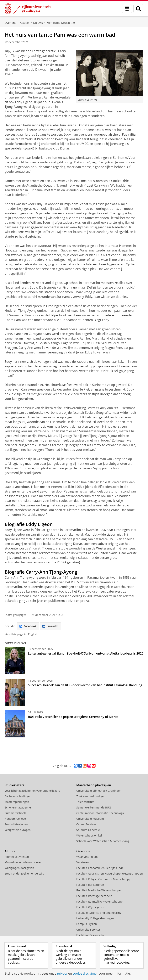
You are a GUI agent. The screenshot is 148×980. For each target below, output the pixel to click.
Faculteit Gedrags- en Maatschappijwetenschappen (110, 873)
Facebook (28, 626)
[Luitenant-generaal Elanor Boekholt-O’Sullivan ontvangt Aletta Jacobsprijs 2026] (15, 661)
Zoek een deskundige (90, 796)
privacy (62, 973)
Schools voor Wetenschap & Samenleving (103, 841)
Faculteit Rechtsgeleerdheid (94, 896)
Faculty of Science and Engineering (99, 913)
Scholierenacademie (18, 807)
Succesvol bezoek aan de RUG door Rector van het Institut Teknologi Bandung (85, 685)
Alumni (10, 851)
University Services (88, 929)
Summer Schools (15, 813)
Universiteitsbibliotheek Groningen (99, 791)
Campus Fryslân (87, 924)
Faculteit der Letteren (90, 885)
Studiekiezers (14, 785)
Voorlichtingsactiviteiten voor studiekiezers (32, 791)
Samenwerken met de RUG (94, 807)
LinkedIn (50, 626)
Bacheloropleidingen (18, 796)
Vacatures (83, 862)
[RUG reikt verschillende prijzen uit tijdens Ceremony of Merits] (15, 724)
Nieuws (38, 23)
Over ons (10, 23)
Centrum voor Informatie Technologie (100, 813)
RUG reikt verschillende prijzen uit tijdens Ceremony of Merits (73, 717)
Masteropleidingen (17, 802)
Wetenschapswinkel (89, 835)
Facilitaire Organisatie (90, 935)
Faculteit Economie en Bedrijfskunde (100, 868)
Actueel (25, 23)
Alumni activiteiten (17, 857)
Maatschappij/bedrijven (94, 785)
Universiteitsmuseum (90, 819)
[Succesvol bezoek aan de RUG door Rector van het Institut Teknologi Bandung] (15, 692)
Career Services (86, 824)
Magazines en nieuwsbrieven (24, 862)
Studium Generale (88, 830)
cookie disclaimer (85, 973)
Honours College (15, 819)
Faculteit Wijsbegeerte (91, 907)
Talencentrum (85, 802)
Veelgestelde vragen (18, 830)
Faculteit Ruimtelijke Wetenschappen (100, 901)
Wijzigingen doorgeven (19, 868)
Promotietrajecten (16, 824)
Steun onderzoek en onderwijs (24, 873)
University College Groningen (95, 918)
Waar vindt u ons (87, 857)
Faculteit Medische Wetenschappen (99, 890)
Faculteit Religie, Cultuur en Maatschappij (103, 879)
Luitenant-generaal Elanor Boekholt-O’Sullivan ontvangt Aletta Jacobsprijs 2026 (86, 653)
